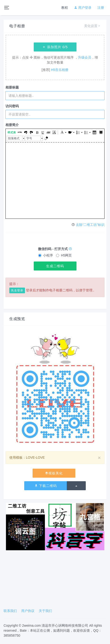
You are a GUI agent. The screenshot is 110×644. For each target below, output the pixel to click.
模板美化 (54, 473)
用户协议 (28, 611)
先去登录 (17, 290)
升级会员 (85, 57)
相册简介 (12, 125)
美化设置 (92, 26)
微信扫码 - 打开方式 (55, 249)
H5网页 (64, 255)
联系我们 (10, 611)
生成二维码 (55, 266)
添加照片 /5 (55, 47)
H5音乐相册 (60, 70)
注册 (101, 8)
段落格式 (14, 138)
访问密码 (12, 106)
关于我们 (45, 611)
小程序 (46, 255)
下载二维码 (46, 486)
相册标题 (12, 87)
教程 (65, 8)
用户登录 (83, 8)
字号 (29, 138)
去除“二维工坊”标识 (90, 225)
